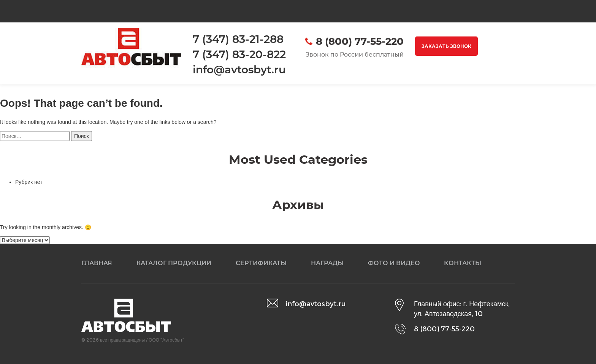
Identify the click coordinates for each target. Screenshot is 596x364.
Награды (327, 263)
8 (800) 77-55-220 (360, 41)
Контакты (463, 263)
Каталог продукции (174, 263)
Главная (97, 263)
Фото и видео (394, 263)
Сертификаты (261, 263)
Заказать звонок (446, 46)
